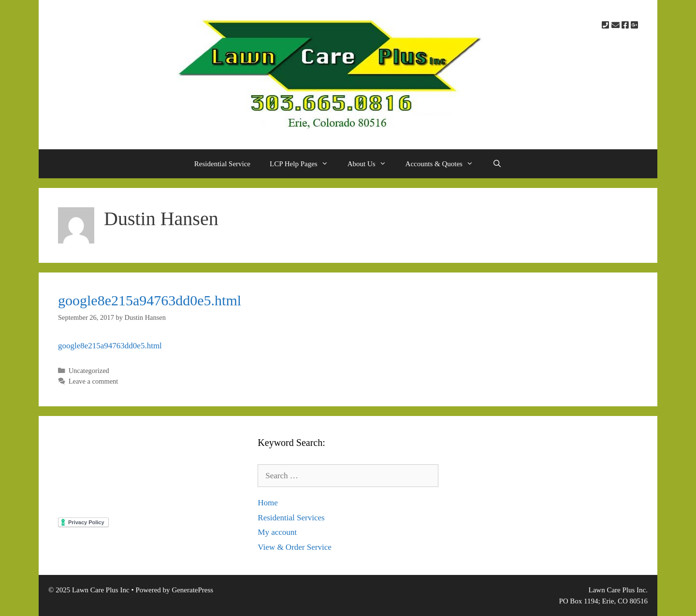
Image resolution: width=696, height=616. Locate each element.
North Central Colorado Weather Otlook (148, 472)
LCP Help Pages (304, 164)
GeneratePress (192, 590)
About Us (372, 164)
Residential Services (291, 518)
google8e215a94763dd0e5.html (150, 300)
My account (277, 532)
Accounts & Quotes (444, 164)
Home (268, 503)
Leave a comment (94, 381)
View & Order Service (294, 547)
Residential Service (222, 164)
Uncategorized (89, 371)
